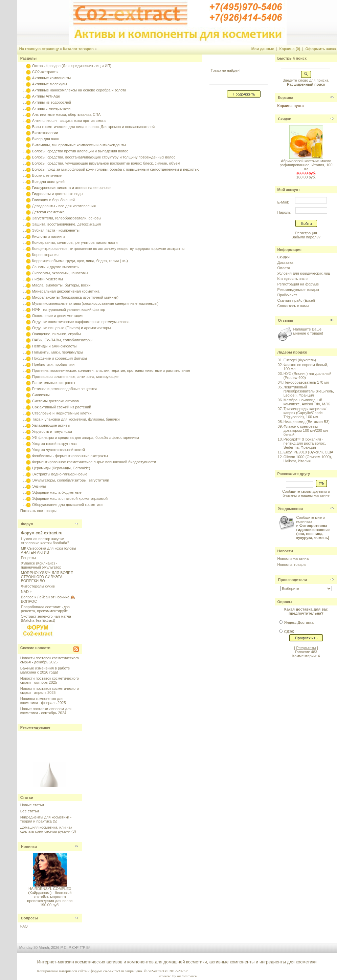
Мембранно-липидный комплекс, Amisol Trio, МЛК (307, 402)
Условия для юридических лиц (304, 273)
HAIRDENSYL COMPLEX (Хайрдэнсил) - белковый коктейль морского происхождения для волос (50, 895)
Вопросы (29, 918)
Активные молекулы (50, 84)
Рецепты (28, 558)
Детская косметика (48, 212)
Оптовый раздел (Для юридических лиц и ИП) (72, 66)
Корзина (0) (290, 49)
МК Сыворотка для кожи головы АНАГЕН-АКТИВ (49, 550)
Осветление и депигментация (58, 316)
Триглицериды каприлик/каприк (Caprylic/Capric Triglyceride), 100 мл (305, 413)
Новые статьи (32, 805)
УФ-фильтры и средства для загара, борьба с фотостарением (86, 438)
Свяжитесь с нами (293, 306)
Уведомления (291, 509)
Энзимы (39, 486)
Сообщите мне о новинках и (313, 528)
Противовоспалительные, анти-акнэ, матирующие (75, 377)
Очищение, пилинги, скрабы (57, 334)
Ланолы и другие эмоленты (56, 267)
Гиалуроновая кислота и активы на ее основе (71, 188)
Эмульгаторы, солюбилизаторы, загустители (71, 480)
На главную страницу (39, 49)
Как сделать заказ (293, 279)
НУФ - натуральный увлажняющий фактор (69, 310)
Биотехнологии (45, 133)
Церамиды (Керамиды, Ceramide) (61, 468)
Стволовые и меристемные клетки (62, 413)
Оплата (284, 268)
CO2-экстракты (45, 72)
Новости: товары (292, 564)
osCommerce (187, 976)
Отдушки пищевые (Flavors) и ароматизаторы (72, 328)
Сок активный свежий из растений (62, 407)
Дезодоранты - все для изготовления (64, 206)
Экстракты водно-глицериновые (60, 474)
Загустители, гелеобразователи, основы (67, 218)
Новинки (29, 847)
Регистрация (306, 233)
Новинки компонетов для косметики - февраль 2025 (43, 701)
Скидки (285, 119)
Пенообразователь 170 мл (306, 382)
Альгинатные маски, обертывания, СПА (66, 114)
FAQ (24, 926)
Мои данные (263, 49)
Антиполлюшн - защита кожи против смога (69, 121)
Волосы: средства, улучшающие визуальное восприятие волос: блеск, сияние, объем (106, 163)
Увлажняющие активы (51, 425)
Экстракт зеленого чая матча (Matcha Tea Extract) (46, 618)
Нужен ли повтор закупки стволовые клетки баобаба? (45, 541)
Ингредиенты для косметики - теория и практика (46, 819)
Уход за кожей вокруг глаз (54, 444)
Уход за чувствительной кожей (59, 450)
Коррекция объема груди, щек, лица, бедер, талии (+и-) (80, 261)
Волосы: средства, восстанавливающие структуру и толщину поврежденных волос (104, 157)
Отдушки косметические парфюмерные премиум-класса (81, 322)
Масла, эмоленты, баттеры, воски (61, 285)
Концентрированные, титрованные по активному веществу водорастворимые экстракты (108, 249)
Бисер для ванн (46, 139)
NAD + (27, 592)
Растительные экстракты (54, 383)
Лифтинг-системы (48, 279)
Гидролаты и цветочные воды (58, 194)
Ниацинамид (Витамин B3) (307, 422)
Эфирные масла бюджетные (57, 492)
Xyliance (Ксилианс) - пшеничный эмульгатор (41, 565)
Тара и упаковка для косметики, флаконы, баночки (76, 419)
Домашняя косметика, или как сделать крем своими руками (46, 829)
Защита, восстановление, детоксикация (66, 224)
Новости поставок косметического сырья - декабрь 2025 (50, 660)
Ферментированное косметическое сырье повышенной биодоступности (94, 462)
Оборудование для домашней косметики (67, 505)
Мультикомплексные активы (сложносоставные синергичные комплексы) (95, 303)
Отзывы (286, 320)
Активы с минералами (51, 108)
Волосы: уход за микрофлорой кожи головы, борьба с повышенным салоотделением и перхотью (116, 169)
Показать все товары (38, 511)
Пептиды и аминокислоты (54, 346)
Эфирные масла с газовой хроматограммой (70, 498)
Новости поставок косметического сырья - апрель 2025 (50, 690)
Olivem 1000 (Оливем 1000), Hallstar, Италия (308, 459)
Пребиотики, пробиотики (53, 364)
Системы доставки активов (55, 401)
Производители (293, 580)
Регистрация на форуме (298, 284)
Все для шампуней (48, 182)
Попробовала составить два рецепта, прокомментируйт (45, 609)
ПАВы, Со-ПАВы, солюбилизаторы (62, 340)
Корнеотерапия (45, 255)
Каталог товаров (78, 49)
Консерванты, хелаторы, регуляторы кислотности (75, 242)
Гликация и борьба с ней (53, 200)
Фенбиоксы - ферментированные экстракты (70, 456)
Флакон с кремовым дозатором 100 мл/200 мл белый (306, 430)
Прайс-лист (287, 295)
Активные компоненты (51, 78)
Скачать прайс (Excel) (296, 300)
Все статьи (30, 811)
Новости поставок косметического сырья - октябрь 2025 (50, 680)
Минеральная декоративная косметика (66, 291)
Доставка (285, 262)
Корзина (286, 98)
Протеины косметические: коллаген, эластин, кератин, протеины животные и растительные (111, 370)
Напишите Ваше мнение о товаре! (308, 331)
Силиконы (41, 395)
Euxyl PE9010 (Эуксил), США (308, 452)
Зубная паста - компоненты (56, 230)
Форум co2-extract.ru (42, 533)
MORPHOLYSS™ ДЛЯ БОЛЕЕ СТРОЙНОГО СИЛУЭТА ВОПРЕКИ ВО (47, 577)
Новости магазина (293, 558)
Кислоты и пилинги (49, 236)
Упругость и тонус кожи (52, 431)
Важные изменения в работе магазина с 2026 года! (45, 670)
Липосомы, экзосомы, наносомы (60, 273)
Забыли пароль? (306, 237)
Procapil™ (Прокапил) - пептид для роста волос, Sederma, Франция (305, 443)
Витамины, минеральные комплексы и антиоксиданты (79, 145)
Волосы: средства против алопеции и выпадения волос (80, 151)
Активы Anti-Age (46, 96)
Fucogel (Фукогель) (300, 360)
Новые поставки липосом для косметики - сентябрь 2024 (46, 711)
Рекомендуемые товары (298, 290)
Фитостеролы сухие (38, 586)
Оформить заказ (320, 49)
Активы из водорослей (52, 102)
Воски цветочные (47, 175)
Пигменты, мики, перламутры (58, 352)
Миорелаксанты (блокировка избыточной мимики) (75, 297)
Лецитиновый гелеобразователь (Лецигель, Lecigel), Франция (309, 391)
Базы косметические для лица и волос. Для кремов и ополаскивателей (93, 127)
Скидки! (284, 257)
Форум (27, 524)
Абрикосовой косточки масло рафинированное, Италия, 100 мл (306, 165)
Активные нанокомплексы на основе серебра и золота (79, 90)
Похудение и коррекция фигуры (60, 358)
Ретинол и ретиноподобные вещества (65, 389)
